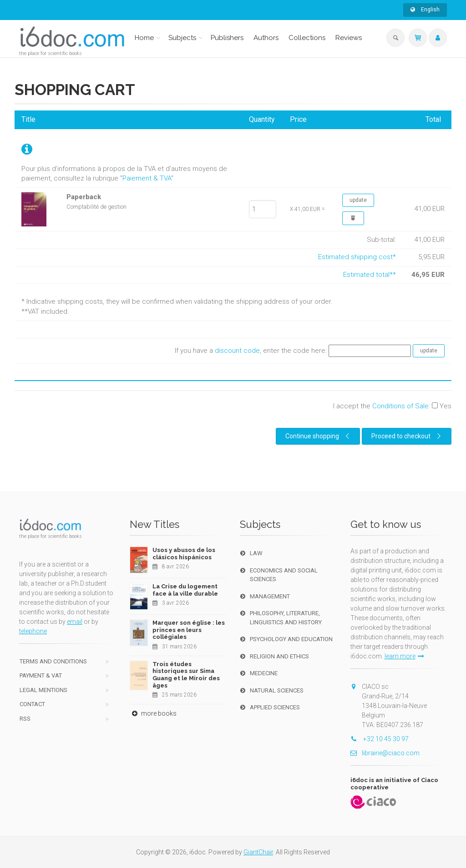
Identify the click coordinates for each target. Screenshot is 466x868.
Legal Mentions (43, 690)
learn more (404, 656)
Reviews (349, 38)
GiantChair (258, 852)
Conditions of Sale (400, 406)
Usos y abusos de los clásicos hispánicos (184, 554)
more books (153, 713)
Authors (266, 38)
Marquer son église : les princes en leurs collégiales (189, 630)
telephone (33, 631)
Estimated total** (370, 275)
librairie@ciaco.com (385, 753)
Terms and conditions (53, 661)
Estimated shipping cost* (357, 257)
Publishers (227, 38)
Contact (32, 704)
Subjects (182, 38)
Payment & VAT (41, 675)
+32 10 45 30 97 (380, 739)
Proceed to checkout (407, 436)
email (75, 622)
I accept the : (392, 406)
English (425, 10)
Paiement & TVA (147, 178)
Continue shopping (319, 436)
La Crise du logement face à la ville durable (185, 590)
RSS (25, 719)
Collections (307, 38)
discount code (237, 351)
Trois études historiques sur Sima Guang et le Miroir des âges (186, 675)
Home (144, 38)
